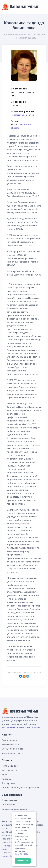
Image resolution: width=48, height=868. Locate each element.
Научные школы (10, 766)
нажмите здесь (21, 854)
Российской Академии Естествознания (22, 727)
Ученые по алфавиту (12, 753)
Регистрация (8, 805)
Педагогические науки (22, 115)
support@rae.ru (10, 856)
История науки (9, 770)
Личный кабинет (10, 800)
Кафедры (7, 779)
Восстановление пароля (14, 809)
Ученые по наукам (11, 744)
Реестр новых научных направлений (20, 788)
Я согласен (23, 861)
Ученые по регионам (12, 749)
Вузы (4, 774)
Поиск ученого (9, 740)
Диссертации (9, 783)
